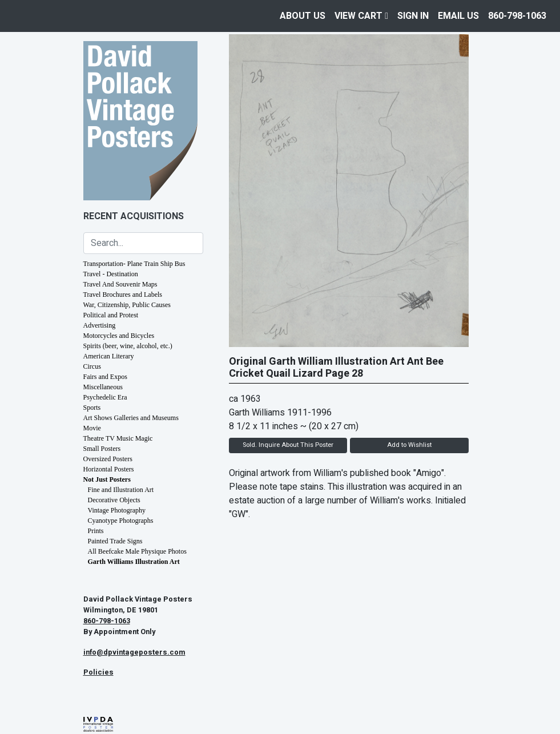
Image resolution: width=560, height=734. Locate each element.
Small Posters (102, 449)
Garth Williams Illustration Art (134, 562)
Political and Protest (111, 315)
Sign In (413, 16)
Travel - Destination (111, 274)
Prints (96, 531)
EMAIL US (458, 16)
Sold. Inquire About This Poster (288, 445)
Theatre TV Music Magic (118, 438)
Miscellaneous (103, 387)
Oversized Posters (108, 459)
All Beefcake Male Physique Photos (137, 551)
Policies (98, 672)
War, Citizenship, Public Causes (127, 305)
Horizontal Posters (109, 469)
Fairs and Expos (105, 377)
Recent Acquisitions (134, 216)
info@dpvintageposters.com (134, 652)
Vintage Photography (117, 510)
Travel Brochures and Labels (123, 295)
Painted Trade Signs (115, 541)
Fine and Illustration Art (121, 490)
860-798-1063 (517, 16)
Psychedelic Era (105, 397)
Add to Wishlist (409, 445)
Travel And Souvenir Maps (120, 284)
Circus (92, 366)
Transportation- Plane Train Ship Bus (134, 264)
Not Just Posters (107, 479)
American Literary (109, 356)
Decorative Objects (114, 500)
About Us (303, 16)
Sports (92, 408)
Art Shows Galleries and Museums (131, 418)
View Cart (361, 16)
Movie (92, 428)
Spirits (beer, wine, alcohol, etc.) (128, 346)
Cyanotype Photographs (121, 521)
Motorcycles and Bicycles (119, 336)
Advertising (100, 325)
